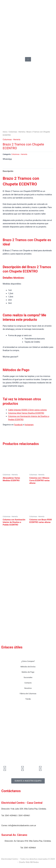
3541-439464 (30, 848)
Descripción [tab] (8, 172)
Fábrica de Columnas (28, 694)
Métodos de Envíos (28, 667)
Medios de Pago (28, 672)
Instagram (29, 426)
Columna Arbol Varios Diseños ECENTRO (26, 415)
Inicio (5, 133)
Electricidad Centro (10, 859)
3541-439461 (24, 816)
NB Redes (34, 862)
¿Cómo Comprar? (28, 661)
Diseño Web (24, 862)
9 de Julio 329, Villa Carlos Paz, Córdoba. (29, 809)
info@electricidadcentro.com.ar (22, 825)
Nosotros (28, 688)
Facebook (18, 426)
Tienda (28, 699)
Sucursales (28, 677)
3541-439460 (11, 816)
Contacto (28, 683)
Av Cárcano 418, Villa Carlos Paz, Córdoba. (33, 841)
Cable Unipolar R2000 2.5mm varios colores (27, 411)
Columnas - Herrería (17, 133)
